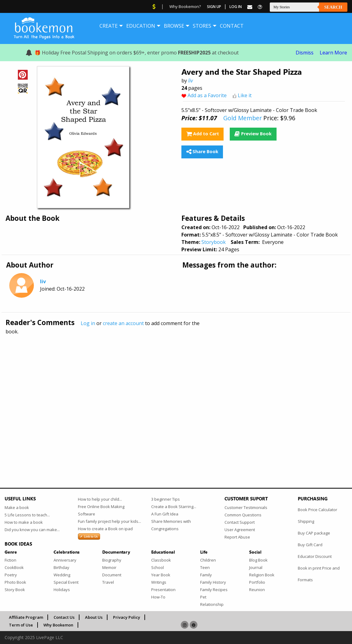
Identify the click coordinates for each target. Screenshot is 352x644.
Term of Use (21, 625)
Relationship (212, 604)
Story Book (15, 590)
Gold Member (243, 118)
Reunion (257, 590)
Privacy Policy (127, 617)
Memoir (109, 567)
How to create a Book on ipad (105, 529)
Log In (236, 7)
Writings (159, 582)
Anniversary (65, 560)
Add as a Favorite (207, 95)
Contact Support (240, 522)
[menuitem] (109, 26)
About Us (94, 617)
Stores (202, 26)
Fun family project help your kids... (109, 521)
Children (208, 560)
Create (109, 26)
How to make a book (24, 522)
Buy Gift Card (310, 545)
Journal (256, 567)
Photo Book (15, 582)
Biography (112, 560)
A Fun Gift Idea (165, 514)
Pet (203, 597)
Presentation (163, 590)
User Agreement (240, 530)
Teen (205, 567)
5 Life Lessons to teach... (27, 515)
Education (141, 26)
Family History (213, 582)
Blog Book (258, 560)
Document (112, 575)
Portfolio (257, 582)
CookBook (14, 567)
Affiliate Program (26, 617)
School (158, 567)
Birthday (61, 567)
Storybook (214, 242)
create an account (123, 323)
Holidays (62, 590)
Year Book (161, 575)
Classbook (161, 560)
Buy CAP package (314, 533)
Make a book (17, 507)
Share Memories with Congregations (171, 525)
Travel (108, 582)
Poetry (11, 575)
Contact (232, 26)
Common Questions (243, 515)
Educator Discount (315, 556)
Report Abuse (237, 537)
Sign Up (214, 7)
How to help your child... (100, 499)
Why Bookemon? (185, 6)
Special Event (66, 582)
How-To (158, 597)
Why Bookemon (58, 625)
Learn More (333, 53)
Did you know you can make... (32, 530)
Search (333, 7)
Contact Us (64, 617)
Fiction (10, 560)
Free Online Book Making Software (101, 510)
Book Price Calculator (318, 510)
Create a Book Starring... (174, 507)
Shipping (306, 521)
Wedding (62, 575)
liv (190, 81)
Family (206, 575)
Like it (245, 95)
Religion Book (262, 575)
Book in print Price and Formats (319, 574)
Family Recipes (214, 590)
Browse (174, 26)
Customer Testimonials (246, 507)
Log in (88, 323)
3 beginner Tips (166, 499)
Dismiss (305, 53)
